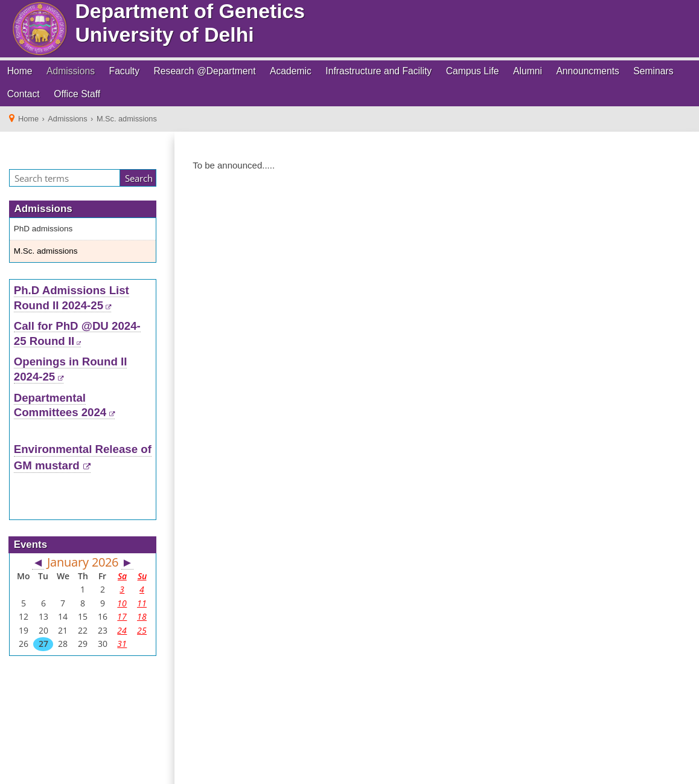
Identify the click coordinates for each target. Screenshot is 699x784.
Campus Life (473, 71)
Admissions (71, 71)
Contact (24, 94)
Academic (291, 71)
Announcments (587, 71)
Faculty (124, 71)
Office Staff (77, 94)
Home (20, 71)
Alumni (528, 71)
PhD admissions (43, 229)
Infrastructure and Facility (378, 71)
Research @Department (205, 71)
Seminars (653, 71)
